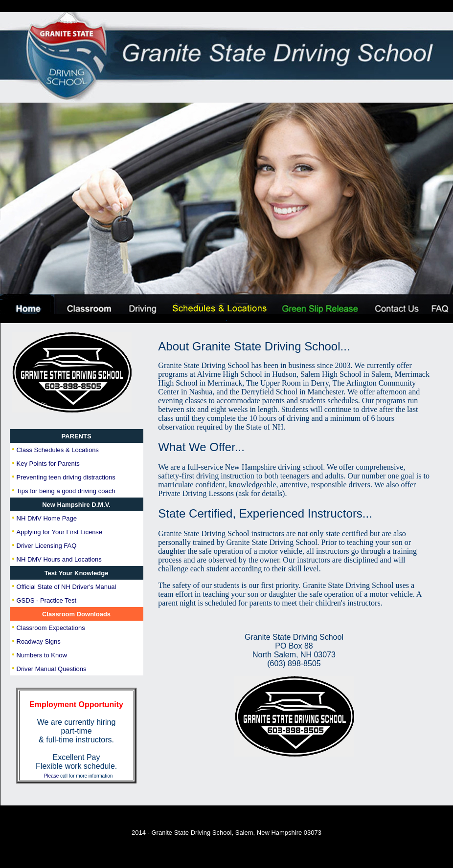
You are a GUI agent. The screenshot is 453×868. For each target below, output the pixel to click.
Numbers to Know (42, 655)
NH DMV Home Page (47, 518)
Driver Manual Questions (52, 669)
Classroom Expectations (51, 628)
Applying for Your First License (60, 532)
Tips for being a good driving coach (66, 491)
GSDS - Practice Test (47, 600)
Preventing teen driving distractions (66, 477)
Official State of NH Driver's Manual (67, 587)
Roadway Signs (39, 641)
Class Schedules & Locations (58, 450)
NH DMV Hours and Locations (59, 559)
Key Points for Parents (48, 464)
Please (52, 776)
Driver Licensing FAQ (47, 546)
